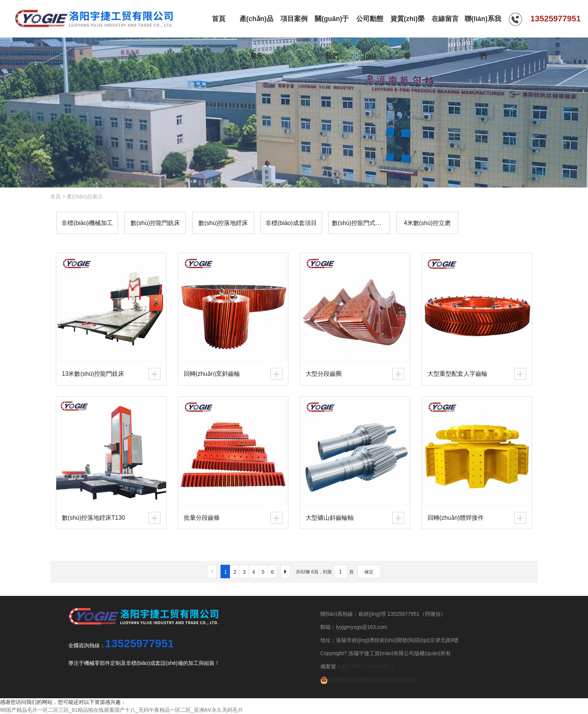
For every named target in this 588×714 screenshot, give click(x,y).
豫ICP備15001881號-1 (367, 666)
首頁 (55, 196)
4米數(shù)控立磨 (424, 223)
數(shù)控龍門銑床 (154, 223)
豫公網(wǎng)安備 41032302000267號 (369, 679)
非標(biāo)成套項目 (289, 223)
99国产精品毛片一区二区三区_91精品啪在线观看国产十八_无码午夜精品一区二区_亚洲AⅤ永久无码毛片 (121, 710)
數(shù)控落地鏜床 (222, 223)
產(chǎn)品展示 (85, 196)
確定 (369, 572)
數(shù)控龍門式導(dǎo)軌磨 (358, 223)
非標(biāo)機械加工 (87, 223)
